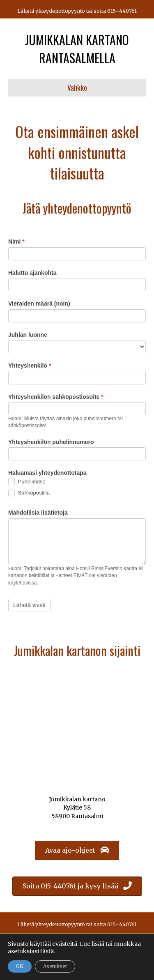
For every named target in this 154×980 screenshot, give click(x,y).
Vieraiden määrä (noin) (39, 304)
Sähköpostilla (29, 493)
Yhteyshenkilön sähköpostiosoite (56, 397)
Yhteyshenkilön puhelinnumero (51, 442)
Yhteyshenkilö (30, 366)
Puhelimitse (27, 482)
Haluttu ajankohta (32, 273)
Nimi (16, 242)
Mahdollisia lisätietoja (38, 513)
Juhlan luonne (28, 335)
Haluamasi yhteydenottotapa (47, 473)
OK (20, 966)
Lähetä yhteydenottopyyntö (51, 11)
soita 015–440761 (115, 11)
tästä (47, 951)
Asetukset (55, 966)
